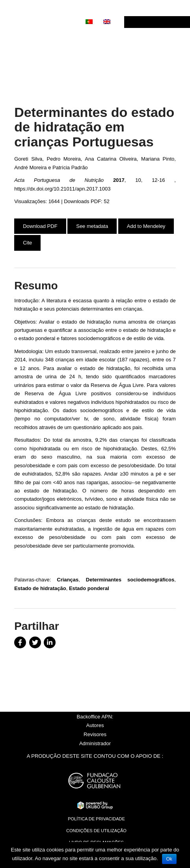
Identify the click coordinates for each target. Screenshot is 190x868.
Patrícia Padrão (70, 167)
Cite (27, 243)
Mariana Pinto (158, 159)
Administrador (95, 743)
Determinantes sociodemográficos (130, 580)
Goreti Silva (28, 159)
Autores (95, 725)
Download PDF (40, 226)
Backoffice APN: (95, 717)
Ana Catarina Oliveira (111, 159)
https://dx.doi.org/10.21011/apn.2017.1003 (62, 189)
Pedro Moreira (64, 159)
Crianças (68, 580)
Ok (169, 859)
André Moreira (30, 167)
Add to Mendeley (146, 226)
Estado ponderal (89, 588)
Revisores (95, 734)
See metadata (92, 226)
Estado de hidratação (40, 588)
